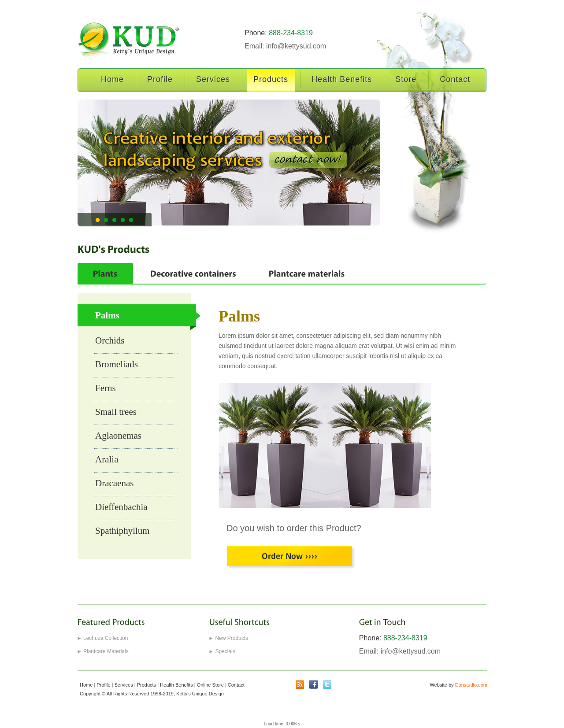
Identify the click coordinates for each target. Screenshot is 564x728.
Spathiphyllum (122, 531)
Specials (225, 651)
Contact (455, 80)
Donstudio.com (471, 685)
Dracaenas (114, 483)
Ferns (106, 388)
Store (406, 80)
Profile (160, 80)
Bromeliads (117, 364)
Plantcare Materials (106, 651)
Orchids (110, 340)
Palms (107, 315)
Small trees (116, 412)
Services (213, 80)
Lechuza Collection (106, 638)
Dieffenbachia (121, 507)
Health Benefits (342, 80)
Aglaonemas (118, 436)
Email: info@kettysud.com (285, 46)
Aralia (107, 459)
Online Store (210, 685)
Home (113, 80)
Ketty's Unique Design (200, 694)
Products (271, 80)
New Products (232, 638)
